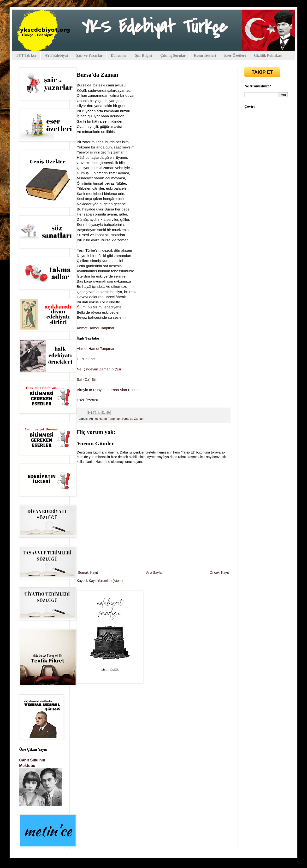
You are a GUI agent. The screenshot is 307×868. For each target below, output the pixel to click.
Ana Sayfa (154, 573)
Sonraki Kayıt (88, 573)
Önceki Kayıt (219, 573)
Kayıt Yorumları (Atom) (106, 581)
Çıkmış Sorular (173, 55)
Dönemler (119, 55)
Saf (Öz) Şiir (87, 379)
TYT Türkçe (26, 55)
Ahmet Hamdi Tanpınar (96, 328)
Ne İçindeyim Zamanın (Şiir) (100, 369)
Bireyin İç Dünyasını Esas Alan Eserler (108, 390)
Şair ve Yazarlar (89, 55)
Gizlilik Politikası (268, 55)
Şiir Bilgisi (144, 55)
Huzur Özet (86, 359)
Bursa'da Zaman (132, 419)
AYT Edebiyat (56, 55)
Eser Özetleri (235, 55)
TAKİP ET (262, 72)
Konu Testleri (205, 55)
